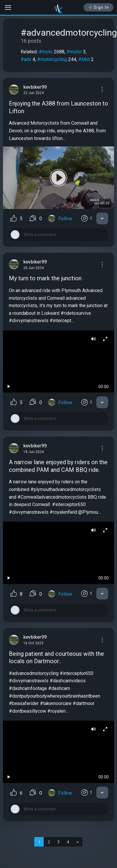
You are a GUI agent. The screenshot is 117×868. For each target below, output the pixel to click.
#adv (26, 59)
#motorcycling (52, 59)
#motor (74, 52)
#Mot (84, 59)
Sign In (99, 7)
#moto (46, 52)
